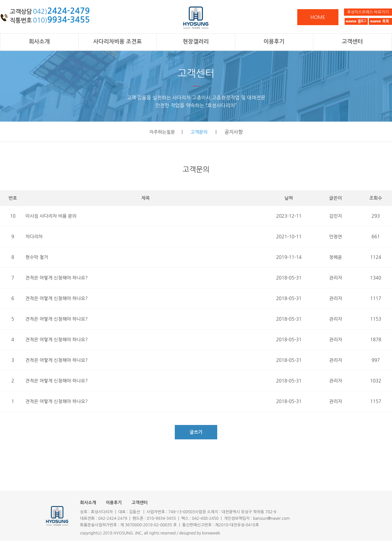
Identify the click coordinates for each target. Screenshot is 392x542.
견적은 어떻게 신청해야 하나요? (57, 278)
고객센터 (352, 42)
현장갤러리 (196, 42)
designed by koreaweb (200, 533)
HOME (318, 17)
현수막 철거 (37, 257)
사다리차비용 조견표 (117, 42)
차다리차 (34, 237)
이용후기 (274, 42)
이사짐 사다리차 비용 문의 (51, 216)
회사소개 (39, 42)
